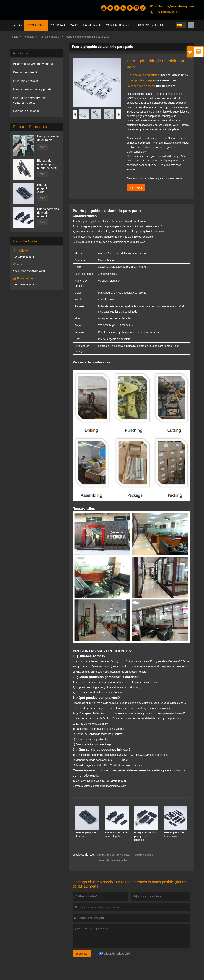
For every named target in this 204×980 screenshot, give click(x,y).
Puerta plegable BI (49, 37)
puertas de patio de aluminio (113, 855)
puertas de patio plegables (112, 860)
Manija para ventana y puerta (32, 89)
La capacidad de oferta (141, 86)
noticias (58, 25)
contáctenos (117, 25)
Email (136, 188)
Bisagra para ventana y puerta (33, 64)
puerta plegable (144, 855)
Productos (36, 25)
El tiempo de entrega (140, 80)
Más (43, 147)
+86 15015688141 (167, 12)
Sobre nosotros (149, 25)
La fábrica (92, 25)
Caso (74, 25)
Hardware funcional (26, 111)
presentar (82, 954)
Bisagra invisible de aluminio (48, 138)
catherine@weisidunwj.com (174, 6)
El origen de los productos (143, 75)
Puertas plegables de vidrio (46, 188)
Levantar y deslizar (26, 81)
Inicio (17, 25)
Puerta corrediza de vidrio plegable (48, 213)
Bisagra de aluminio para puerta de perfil (47, 164)
